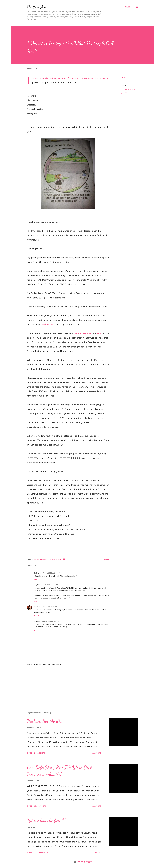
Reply (36, 579)
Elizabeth (37, 621)
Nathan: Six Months (45, 721)
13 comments (40, 806)
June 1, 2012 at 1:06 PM (51, 573)
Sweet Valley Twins (83, 333)
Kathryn (37, 607)
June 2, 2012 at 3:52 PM (50, 607)
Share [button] (124, 77)
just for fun (125, 93)
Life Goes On (46, 324)
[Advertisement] (65, 684)
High (100, 333)
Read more (96, 753)
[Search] (128, 7)
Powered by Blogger (83, 862)
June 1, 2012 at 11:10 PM (50, 585)
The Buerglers (37, 7)
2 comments (39, 753)
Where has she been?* (46, 821)
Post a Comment (41, 853)
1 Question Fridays (128, 90)
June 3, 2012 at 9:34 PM (51, 621)
